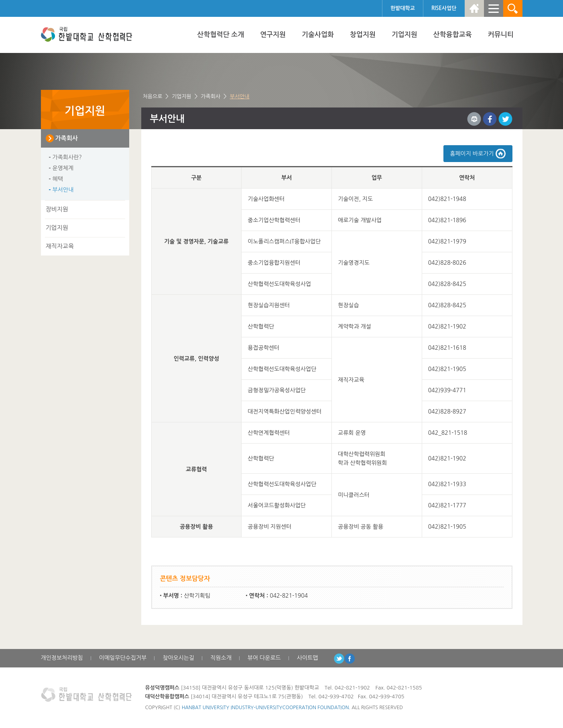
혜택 (58, 179)
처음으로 (153, 96)
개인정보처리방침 (62, 658)
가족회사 (210, 96)
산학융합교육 (453, 35)
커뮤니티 (501, 35)
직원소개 (221, 658)
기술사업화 (318, 35)
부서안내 (240, 96)
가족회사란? (67, 157)
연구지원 (273, 35)
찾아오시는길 (178, 658)
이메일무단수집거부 (123, 658)
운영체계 (63, 168)
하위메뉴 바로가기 (0, 0)
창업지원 (363, 35)
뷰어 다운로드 (264, 658)
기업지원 (404, 35)
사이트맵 (308, 658)
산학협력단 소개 (221, 35)
